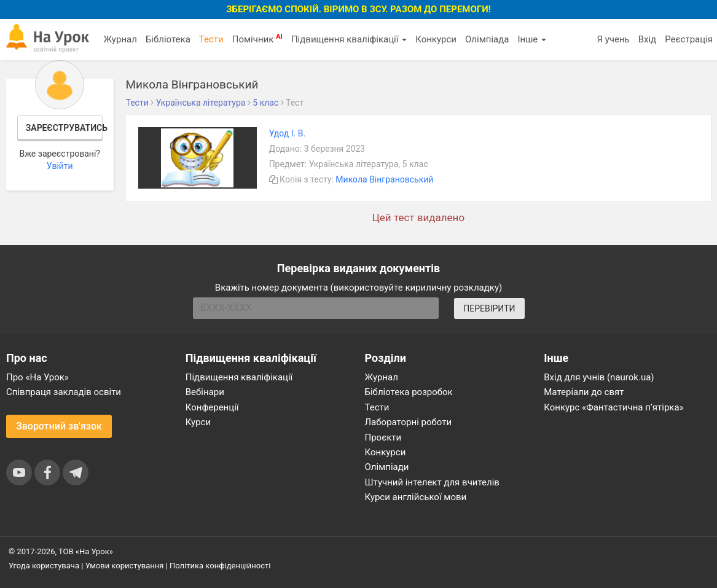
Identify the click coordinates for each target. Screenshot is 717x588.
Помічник (257, 39)
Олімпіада (487, 39)
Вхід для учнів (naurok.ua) (599, 377)
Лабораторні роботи (409, 422)
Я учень (613, 39)
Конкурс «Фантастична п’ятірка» (613, 407)
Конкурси (436, 39)
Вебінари (205, 392)
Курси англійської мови (416, 497)
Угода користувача (44, 566)
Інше (532, 39)
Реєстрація (689, 39)
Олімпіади (387, 467)
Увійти (60, 166)
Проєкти (383, 437)
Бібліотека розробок (409, 392)
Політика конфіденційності (220, 566)
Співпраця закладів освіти (64, 392)
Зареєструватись (64, 128)
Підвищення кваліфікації (349, 39)
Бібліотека (168, 39)
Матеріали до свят (584, 392)
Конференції (212, 407)
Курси (198, 422)
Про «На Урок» (37, 377)
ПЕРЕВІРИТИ (489, 308)
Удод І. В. (288, 133)
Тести (211, 39)
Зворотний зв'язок (59, 426)
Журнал (120, 39)
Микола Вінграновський (384, 179)
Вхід (648, 39)
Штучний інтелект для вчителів (432, 482)
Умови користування (125, 566)
